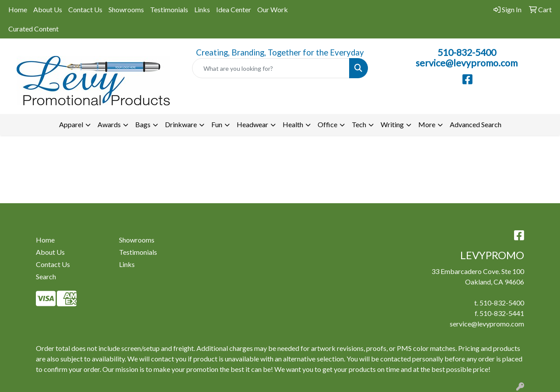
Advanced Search (476, 124)
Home (18, 9)
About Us (48, 9)
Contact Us (85, 9)
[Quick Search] (271, 68)
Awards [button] (109, 124)
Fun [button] (217, 124)
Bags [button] (143, 124)
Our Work (273, 9)
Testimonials (169, 9)
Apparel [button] (71, 124)
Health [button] (293, 124)
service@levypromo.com (467, 63)
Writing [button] (392, 124)
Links (202, 9)
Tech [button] (359, 124)
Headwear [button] (252, 124)
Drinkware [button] (181, 124)
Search (46, 276)
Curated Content (33, 29)
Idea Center (234, 9)
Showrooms (126, 9)
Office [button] (327, 124)
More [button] (427, 124)
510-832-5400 (467, 52)
